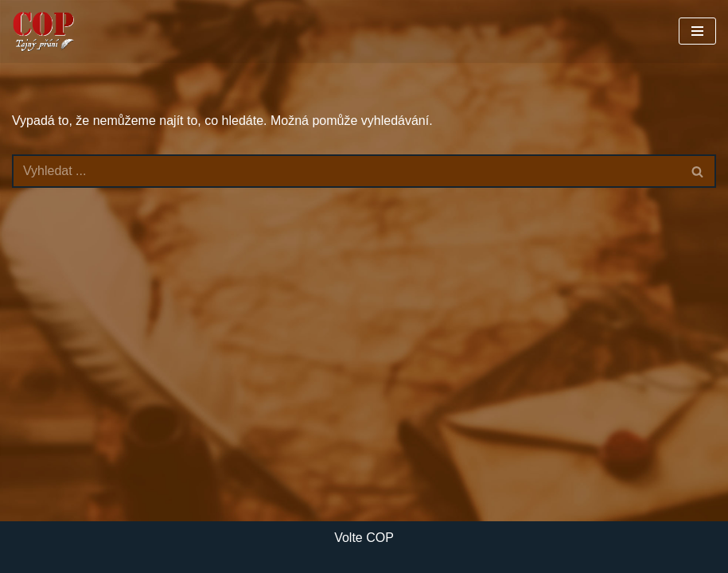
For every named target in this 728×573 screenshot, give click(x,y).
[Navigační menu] (697, 31)
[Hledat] (346, 171)
